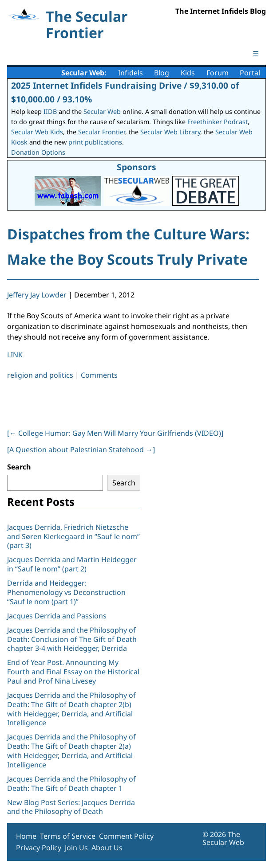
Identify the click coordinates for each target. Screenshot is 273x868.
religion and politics (40, 375)
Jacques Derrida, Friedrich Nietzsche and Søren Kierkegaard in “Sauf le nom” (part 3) (73, 536)
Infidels (131, 73)
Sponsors (136, 167)
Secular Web (102, 111)
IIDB (50, 111)
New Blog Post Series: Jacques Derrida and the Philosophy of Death (71, 807)
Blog (162, 73)
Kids (188, 73)
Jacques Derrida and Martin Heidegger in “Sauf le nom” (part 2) (72, 564)
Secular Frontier (102, 132)
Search (19, 467)
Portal (250, 73)
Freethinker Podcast (218, 122)
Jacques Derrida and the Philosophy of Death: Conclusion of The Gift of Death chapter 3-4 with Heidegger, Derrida (72, 639)
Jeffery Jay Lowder (37, 295)
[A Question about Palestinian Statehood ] (81, 450)
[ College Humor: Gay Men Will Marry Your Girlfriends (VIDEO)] (115, 433)
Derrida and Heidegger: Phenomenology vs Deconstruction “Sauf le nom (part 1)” (66, 592)
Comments (99, 375)
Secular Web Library (170, 132)
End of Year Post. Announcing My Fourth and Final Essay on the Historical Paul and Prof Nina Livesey (73, 672)
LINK (15, 355)
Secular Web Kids (37, 132)
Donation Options (38, 152)
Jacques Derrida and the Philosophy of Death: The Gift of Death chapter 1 (71, 784)
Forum (218, 73)
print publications (95, 142)
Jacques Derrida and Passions (57, 616)
